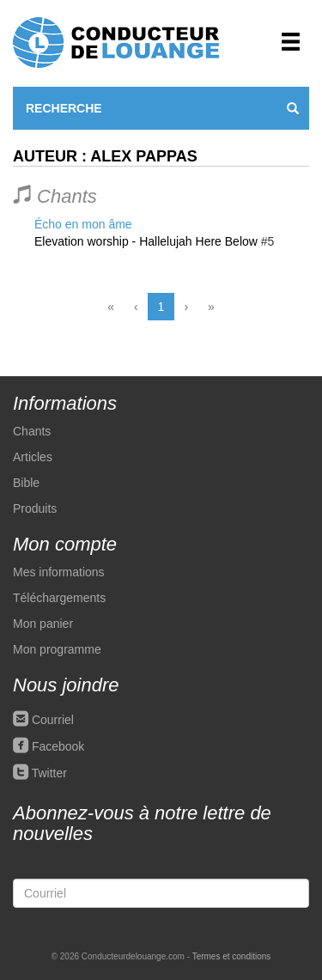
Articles (33, 457)
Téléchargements (59, 598)
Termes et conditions (232, 956)
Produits (35, 508)
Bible (26, 483)
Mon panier (43, 624)
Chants (32, 431)
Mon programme (57, 649)
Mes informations (59, 572)
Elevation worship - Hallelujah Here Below (146, 241)
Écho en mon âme (83, 224)
